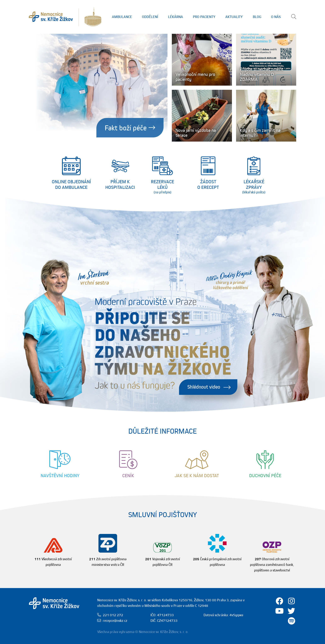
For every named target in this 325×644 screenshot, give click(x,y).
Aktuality (234, 17)
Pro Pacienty (204, 17)
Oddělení (150, 17)
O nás (276, 17)
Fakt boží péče (130, 128)
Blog (257, 17)
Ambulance (122, 17)
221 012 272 (113, 615)
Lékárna (176, 17)
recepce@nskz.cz (115, 621)
